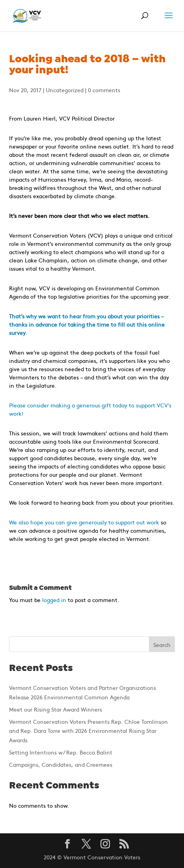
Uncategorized (65, 90)
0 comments (104, 90)
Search (162, 645)
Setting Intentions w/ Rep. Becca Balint (61, 752)
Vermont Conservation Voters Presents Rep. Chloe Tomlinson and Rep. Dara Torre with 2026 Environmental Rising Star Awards (88, 731)
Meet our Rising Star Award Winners (56, 709)
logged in (54, 600)
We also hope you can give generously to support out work (84, 522)
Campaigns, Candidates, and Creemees (61, 764)
